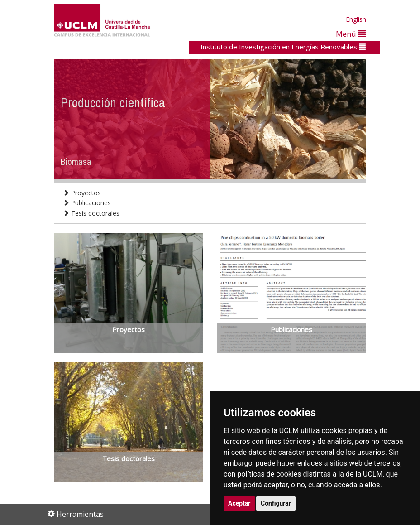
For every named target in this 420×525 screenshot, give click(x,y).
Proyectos (82, 193)
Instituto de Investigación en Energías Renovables (283, 47)
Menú (351, 34)
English (356, 19)
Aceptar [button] (239, 503)
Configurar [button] (276, 503)
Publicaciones (87, 203)
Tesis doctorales (91, 213)
